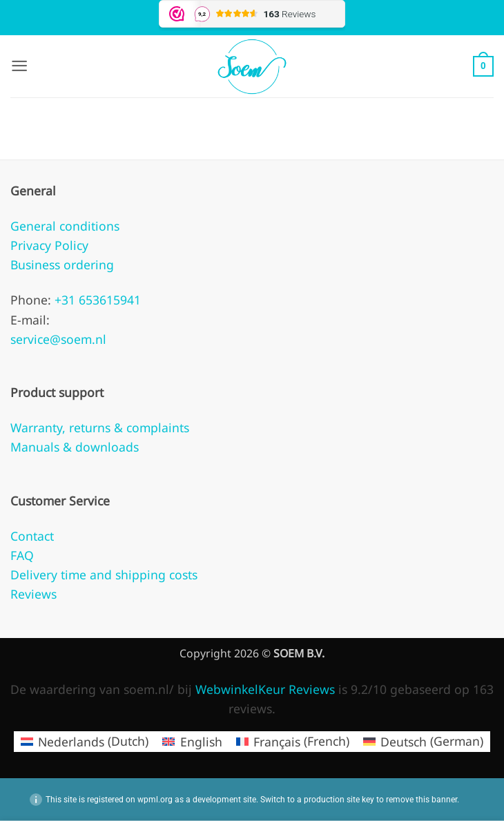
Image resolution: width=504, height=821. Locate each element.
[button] (20, 66)
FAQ (22, 555)
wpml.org (155, 800)
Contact (32, 536)
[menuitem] (85, 742)
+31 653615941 (96, 300)
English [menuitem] (201, 742)
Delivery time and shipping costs (104, 574)
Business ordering (62, 264)
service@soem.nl (58, 339)
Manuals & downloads (75, 447)
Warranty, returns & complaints (100, 427)
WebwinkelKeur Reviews (265, 689)
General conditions (65, 226)
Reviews (33, 594)
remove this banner (421, 800)
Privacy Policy (49, 245)
